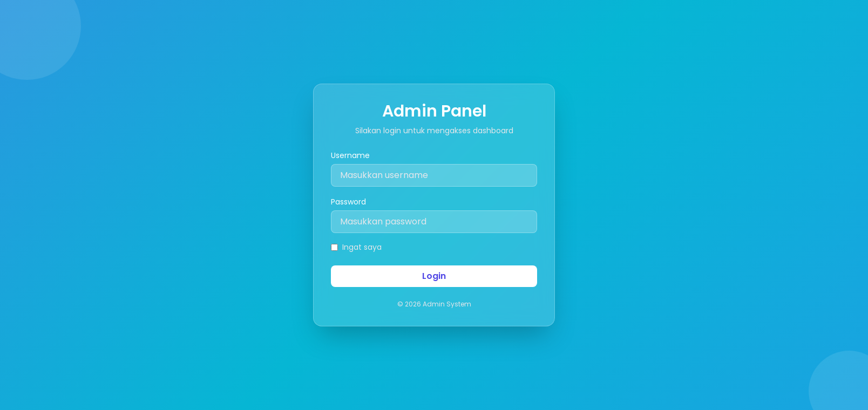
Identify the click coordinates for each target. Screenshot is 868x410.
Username (350, 155)
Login (434, 276)
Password (348, 202)
